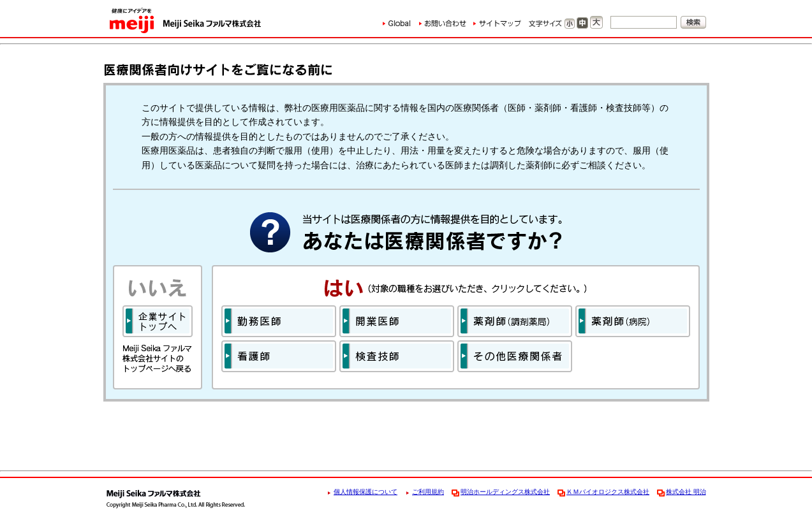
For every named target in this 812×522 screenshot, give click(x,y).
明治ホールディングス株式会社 (505, 492)
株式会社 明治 (686, 492)
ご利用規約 (428, 492)
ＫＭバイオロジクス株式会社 (608, 492)
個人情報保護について (365, 492)
